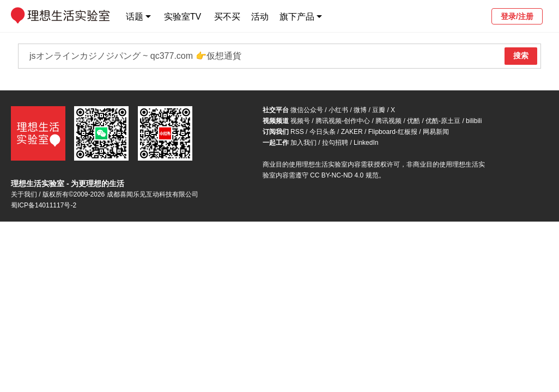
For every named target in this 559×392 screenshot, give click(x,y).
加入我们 (303, 143)
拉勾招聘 (335, 143)
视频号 (300, 121)
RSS (297, 132)
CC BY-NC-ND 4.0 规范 (344, 175)
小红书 (338, 110)
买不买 (227, 17)
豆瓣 (379, 110)
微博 (360, 110)
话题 (135, 17)
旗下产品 (297, 17)
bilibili (474, 121)
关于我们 (24, 194)
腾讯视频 (388, 121)
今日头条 (323, 132)
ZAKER (352, 132)
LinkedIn (366, 143)
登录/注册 (517, 16)
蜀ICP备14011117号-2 (44, 205)
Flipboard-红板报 (393, 132)
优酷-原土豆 (443, 121)
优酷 (414, 121)
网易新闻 (436, 132)
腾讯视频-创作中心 (343, 121)
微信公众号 (307, 110)
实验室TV (183, 17)
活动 (260, 17)
